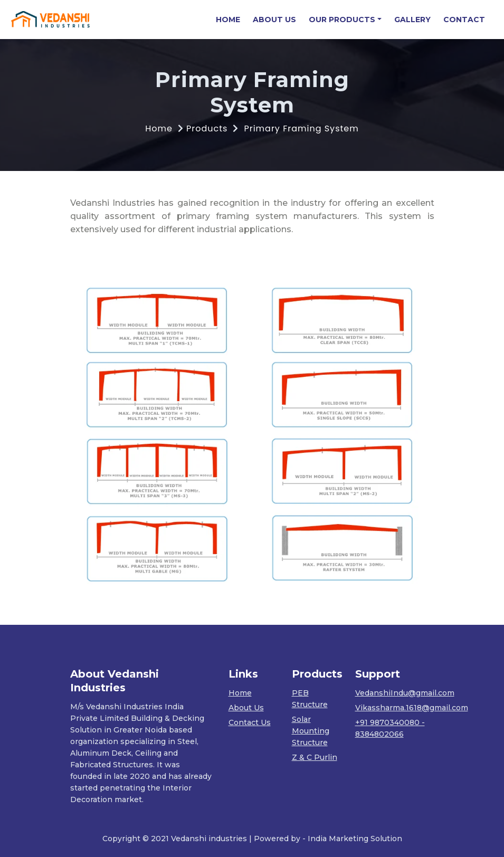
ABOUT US (274, 20)
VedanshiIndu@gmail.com (405, 693)
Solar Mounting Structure (311, 731)
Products (207, 128)
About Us (246, 708)
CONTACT (464, 20)
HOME (231, 19)
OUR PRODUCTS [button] (342, 20)
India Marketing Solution (355, 839)
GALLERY (412, 20)
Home (159, 128)
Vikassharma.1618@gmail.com (412, 708)
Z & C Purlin (315, 757)
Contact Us (250, 722)
